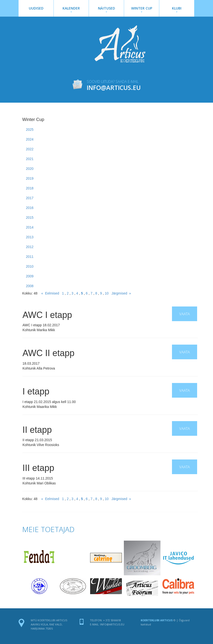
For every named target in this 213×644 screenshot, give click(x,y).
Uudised (36, 8)
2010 (30, 266)
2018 (30, 188)
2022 (30, 149)
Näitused (106, 9)
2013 (30, 237)
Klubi (177, 9)
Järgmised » (121, 293)
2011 (30, 257)
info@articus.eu (112, 624)
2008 (30, 286)
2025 (30, 130)
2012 (30, 247)
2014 (30, 227)
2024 (30, 139)
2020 (30, 169)
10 (107, 293)
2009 (30, 276)
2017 (30, 198)
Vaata (185, 314)
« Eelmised (50, 293)
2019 (30, 178)
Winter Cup (142, 9)
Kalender (71, 9)
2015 (30, 218)
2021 (30, 159)
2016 (30, 208)
